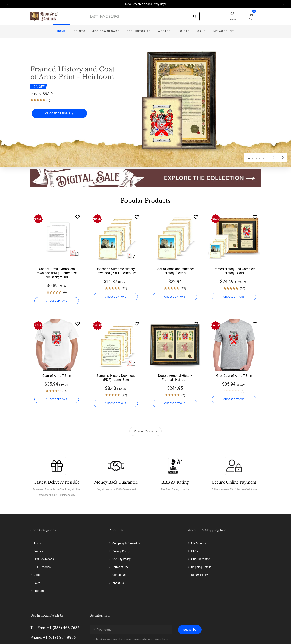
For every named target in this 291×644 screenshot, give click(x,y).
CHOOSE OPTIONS (59, 113)
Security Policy (121, 559)
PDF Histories (139, 31)
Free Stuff (40, 591)
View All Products (145, 431)
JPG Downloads (106, 31)
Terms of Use (120, 567)
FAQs (195, 551)
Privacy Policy (121, 551)
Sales (37, 583)
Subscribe (190, 630)
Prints (80, 31)
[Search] (195, 17)
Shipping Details (201, 567)
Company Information (126, 543)
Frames (38, 551)
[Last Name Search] (143, 16)
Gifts (185, 31)
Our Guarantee (200, 559)
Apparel (165, 31)
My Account (224, 31)
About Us (118, 583)
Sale (201, 31)
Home (62, 31)
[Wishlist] (78, 217)
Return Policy (199, 575)
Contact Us (119, 575)
